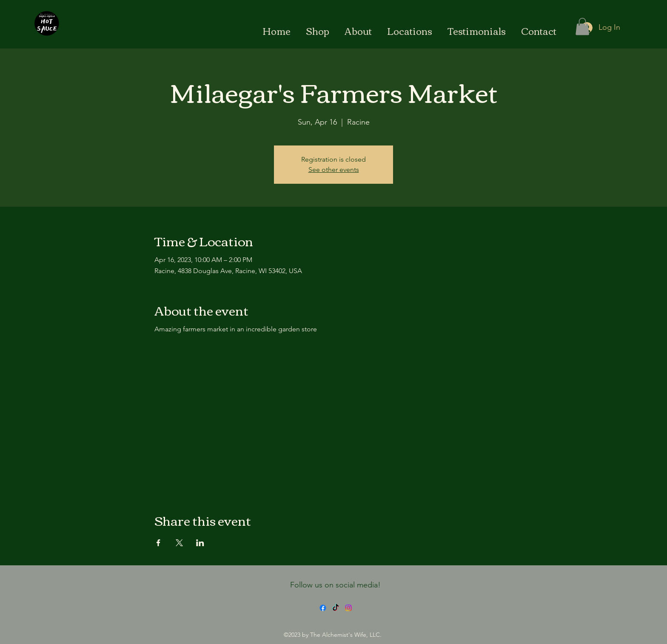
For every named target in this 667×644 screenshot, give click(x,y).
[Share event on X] (179, 543)
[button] (582, 27)
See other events (334, 170)
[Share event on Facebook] (158, 543)
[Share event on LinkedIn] (200, 543)
